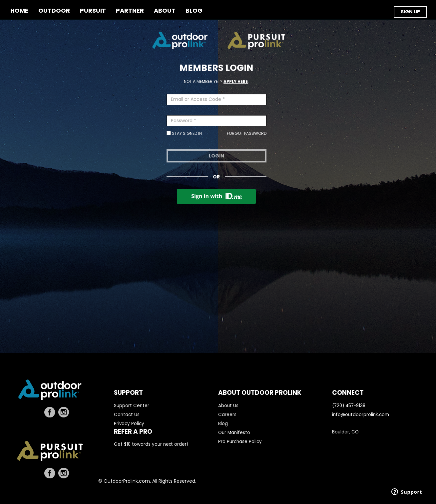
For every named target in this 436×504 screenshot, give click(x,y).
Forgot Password (247, 133)
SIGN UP (410, 12)
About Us (228, 406)
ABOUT (165, 11)
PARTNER (130, 11)
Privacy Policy (129, 424)
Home (19, 11)
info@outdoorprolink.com (361, 415)
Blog (223, 424)
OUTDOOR (54, 11)
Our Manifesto (234, 433)
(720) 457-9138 (349, 406)
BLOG (194, 11)
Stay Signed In (184, 133)
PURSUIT (93, 11)
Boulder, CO (345, 432)
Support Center (132, 406)
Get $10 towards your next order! (151, 444)
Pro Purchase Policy (240, 442)
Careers (227, 415)
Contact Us (127, 415)
